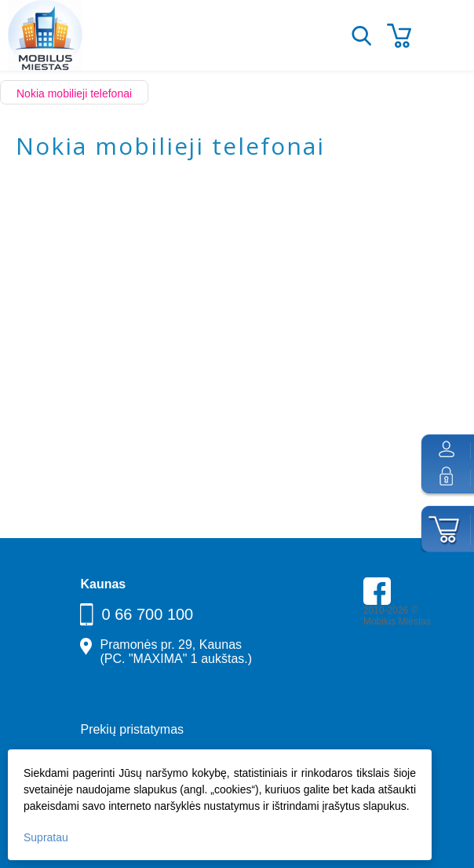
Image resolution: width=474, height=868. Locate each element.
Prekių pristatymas (132, 729)
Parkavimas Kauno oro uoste (398, 671)
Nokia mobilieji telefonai (74, 93)
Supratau (46, 837)
